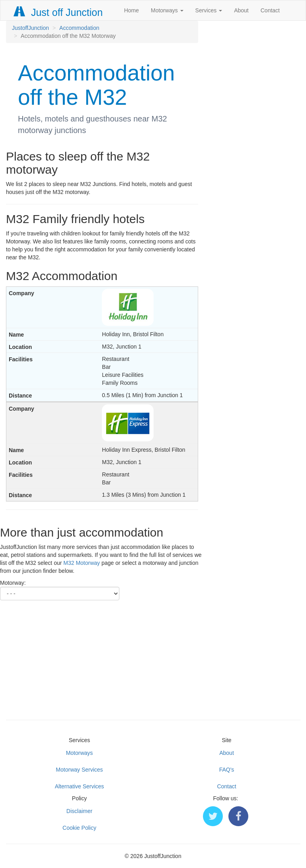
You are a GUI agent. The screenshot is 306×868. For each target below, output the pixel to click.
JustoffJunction (30, 28)
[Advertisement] (153, 656)
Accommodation (79, 28)
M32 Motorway (82, 563)
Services (209, 10)
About (241, 10)
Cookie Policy (79, 828)
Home (132, 10)
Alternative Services (80, 786)
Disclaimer (79, 811)
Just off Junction (58, 12)
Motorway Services (79, 770)
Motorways (167, 10)
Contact (270, 10)
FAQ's (227, 770)
